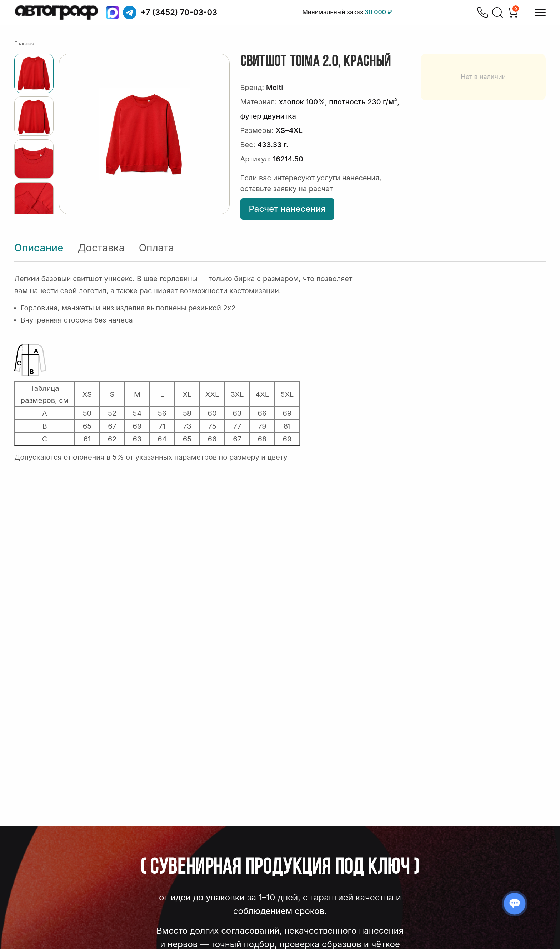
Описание (39, 248)
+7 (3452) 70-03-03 (179, 12)
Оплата (156, 248)
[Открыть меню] (540, 13)
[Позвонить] (482, 13)
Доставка (101, 248)
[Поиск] (497, 13)
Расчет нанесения (287, 209)
